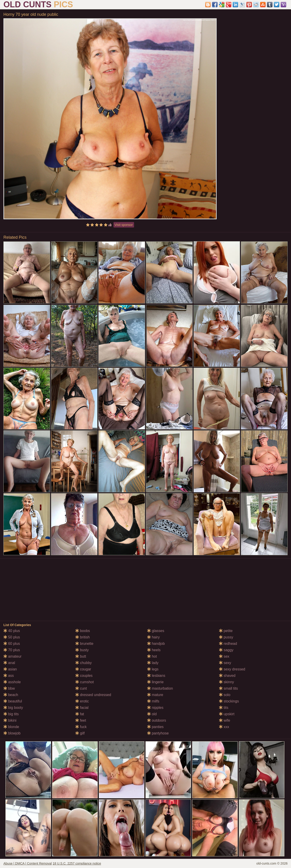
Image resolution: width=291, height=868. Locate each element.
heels (154, 650)
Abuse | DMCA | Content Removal (28, 863)
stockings (229, 701)
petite (226, 631)
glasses (156, 631)
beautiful (13, 701)
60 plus (12, 644)
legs (153, 669)
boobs (83, 631)
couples (84, 676)
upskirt (227, 714)
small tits (228, 688)
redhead (228, 644)
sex (224, 656)
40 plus (12, 631)
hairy (153, 637)
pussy (226, 637)
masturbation (160, 688)
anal (9, 663)
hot (152, 656)
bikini (10, 720)
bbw (9, 688)
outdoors (157, 720)
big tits (11, 714)
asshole (12, 682)
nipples (155, 708)
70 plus (12, 650)
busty (82, 650)
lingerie (155, 682)
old (152, 714)
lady (153, 663)
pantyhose (158, 733)
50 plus (12, 637)
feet (81, 720)
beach (11, 695)
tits (224, 708)
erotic (82, 701)
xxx (224, 727)
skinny (226, 682)
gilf (80, 733)
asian (10, 669)
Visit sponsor (124, 225)
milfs (153, 701)
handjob (156, 644)
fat (80, 714)
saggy (226, 650)
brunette (84, 644)
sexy (225, 663)
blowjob (12, 733)
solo (225, 695)
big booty (13, 708)
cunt (81, 688)
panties (155, 727)
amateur (12, 656)
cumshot (85, 682)
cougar (83, 669)
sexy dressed (232, 669)
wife (225, 720)
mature (155, 695)
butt (81, 656)
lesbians (156, 676)
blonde (11, 727)
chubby (84, 663)
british (82, 637)
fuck (81, 727)
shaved (227, 676)
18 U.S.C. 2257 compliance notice (77, 863)
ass (9, 676)
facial (82, 708)
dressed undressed (93, 695)
